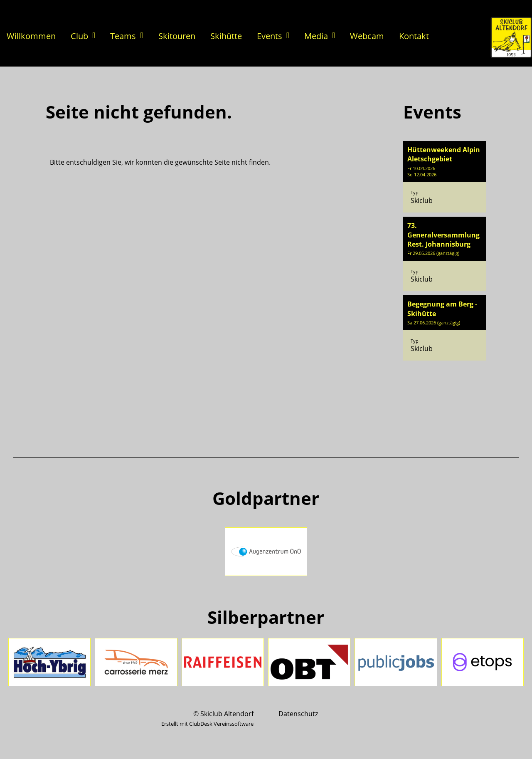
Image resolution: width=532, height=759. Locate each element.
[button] (445, 177)
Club (83, 36)
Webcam (367, 36)
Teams (127, 36)
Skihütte (226, 36)
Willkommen (31, 36)
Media (320, 36)
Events (273, 36)
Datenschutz (298, 714)
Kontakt (414, 36)
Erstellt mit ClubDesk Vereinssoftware (207, 724)
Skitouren (177, 36)
